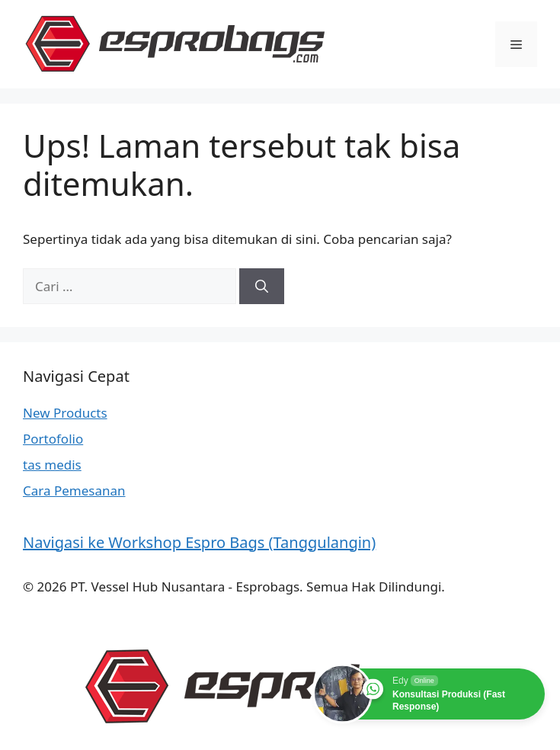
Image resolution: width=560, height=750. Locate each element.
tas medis (52, 465)
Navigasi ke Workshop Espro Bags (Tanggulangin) (199, 542)
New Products (65, 413)
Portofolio (53, 439)
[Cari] (262, 287)
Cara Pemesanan (74, 490)
